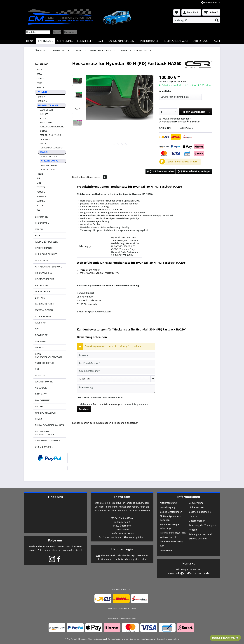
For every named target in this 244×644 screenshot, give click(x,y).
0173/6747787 (127, 533)
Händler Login (122, 549)
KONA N (42, 97)
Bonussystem (196, 503)
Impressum (166, 551)
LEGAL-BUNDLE (47, 110)
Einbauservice (196, 507)
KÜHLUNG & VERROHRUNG (52, 127)
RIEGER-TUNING (49, 170)
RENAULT (41, 196)
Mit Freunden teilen (161, 171)
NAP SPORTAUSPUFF (46, 413)
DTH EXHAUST (42, 260)
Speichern (84, 409)
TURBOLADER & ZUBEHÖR (51, 148)
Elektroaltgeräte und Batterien (171, 518)
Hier (98, 555)
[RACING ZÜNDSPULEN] (121, 41)
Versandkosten (114, 639)
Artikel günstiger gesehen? (175, 119)
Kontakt (193, 530)
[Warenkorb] (211, 12)
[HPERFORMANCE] (148, 41)
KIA (38, 178)
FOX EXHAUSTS (43, 400)
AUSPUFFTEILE (46, 118)
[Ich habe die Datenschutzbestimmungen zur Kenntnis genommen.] (78, 404)
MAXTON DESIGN (49, 165)
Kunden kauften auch (84, 423)
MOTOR (43, 144)
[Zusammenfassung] (116, 371)
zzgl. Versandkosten (178, 81)
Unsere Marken (197, 521)
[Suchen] (217, 20)
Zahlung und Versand (200, 534)
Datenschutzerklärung (172, 542)
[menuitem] (197, 20)
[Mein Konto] (191, 12)
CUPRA (40, 78)
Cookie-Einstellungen (171, 512)
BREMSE (43, 131)
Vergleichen (167, 122)
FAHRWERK (45, 139)
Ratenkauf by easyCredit (173, 533)
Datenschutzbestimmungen (108, 404)
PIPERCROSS (42, 285)
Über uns (194, 516)
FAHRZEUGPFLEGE (44, 304)
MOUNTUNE (41, 341)
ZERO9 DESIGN (43, 292)
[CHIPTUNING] (65, 41)
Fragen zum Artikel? (89, 270)
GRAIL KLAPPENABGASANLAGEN (48, 355)
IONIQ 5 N (43, 101)
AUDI (39, 69)
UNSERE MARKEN (44, 447)
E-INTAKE (40, 298)
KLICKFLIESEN (42, 223)
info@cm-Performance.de (192, 573)
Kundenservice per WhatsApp (170, 526)
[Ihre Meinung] (116, 389)
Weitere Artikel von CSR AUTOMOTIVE (98, 273)
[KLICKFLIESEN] (85, 41)
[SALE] (101, 41)
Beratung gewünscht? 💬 (225, 638)
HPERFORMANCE (44, 248)
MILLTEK (39, 406)
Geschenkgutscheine (200, 512)
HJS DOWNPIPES (43, 273)
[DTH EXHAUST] (201, 41)
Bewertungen (97, 177)
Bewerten (193, 122)
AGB (162, 546)
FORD (39, 83)
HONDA (41, 88)
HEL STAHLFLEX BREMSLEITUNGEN (45, 433)
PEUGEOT (42, 192)
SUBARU (41, 201)
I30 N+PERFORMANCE (48, 105)
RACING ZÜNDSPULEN (47, 242)
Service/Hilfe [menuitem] (210, 3)
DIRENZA (40, 348)
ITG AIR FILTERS (43, 316)
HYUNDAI (42, 92)
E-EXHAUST (41, 394)
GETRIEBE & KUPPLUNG (50, 135)
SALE (38, 235)
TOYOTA (41, 187)
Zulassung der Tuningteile (203, 525)
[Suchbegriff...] (197, 20)
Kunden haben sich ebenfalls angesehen (117, 423)
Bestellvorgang (168, 507)
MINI (39, 183)
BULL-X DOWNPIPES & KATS (49, 425)
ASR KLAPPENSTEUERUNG (49, 267)
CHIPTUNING (42, 217)
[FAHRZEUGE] (46, 41)
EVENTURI (40, 375)
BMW (39, 74)
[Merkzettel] (177, 12)
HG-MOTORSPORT (45, 279)
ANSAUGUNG (46, 123)
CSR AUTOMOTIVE (50, 161)
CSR (37, 369)
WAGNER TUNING (44, 382)
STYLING (44, 152)
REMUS (39, 419)
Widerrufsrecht (168, 537)
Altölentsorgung (168, 503)
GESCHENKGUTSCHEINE (47, 441)
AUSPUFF (44, 114)
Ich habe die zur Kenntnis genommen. (114, 404)
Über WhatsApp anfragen (194, 171)
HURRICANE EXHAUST (46, 254)
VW (38, 210)
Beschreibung (79, 177)
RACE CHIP (41, 323)
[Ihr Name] (116, 355)
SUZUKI (40, 205)
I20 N (40, 174)
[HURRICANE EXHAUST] (176, 41)
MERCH (39, 229)
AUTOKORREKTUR (49, 157)
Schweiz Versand (198, 539)
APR (37, 329)
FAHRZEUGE (41, 64)
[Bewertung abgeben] (116, 379)
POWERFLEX (41, 335)
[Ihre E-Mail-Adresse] (116, 363)
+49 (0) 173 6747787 (191, 569)
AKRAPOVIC (41, 388)
